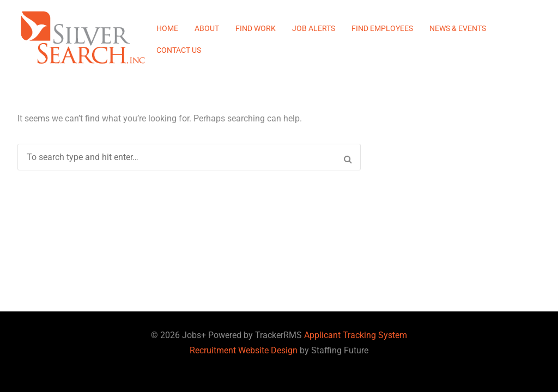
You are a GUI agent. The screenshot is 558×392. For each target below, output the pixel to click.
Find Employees (382, 28)
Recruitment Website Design (244, 350)
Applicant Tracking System (356, 335)
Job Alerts (314, 28)
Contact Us (179, 50)
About (207, 28)
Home (167, 28)
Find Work (256, 28)
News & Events (458, 28)
